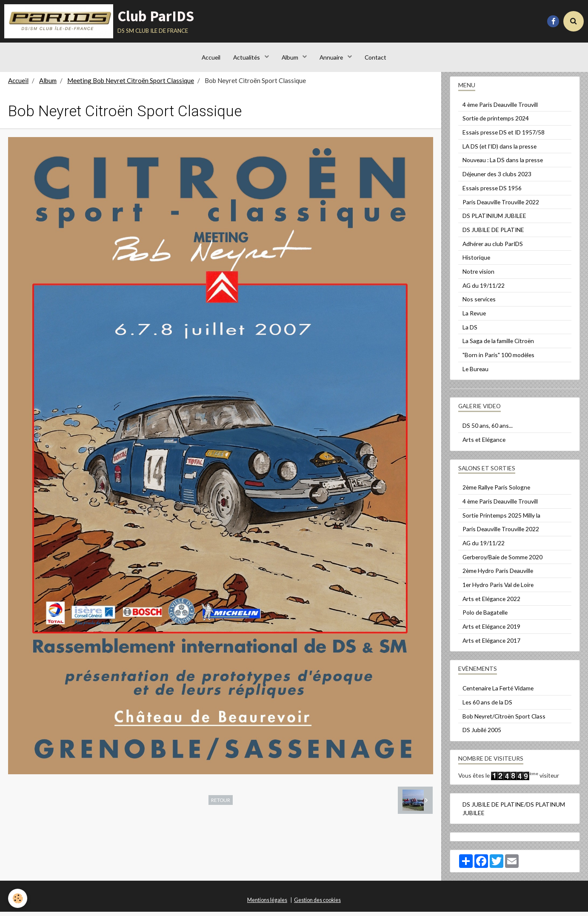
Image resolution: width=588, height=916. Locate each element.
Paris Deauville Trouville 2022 (501, 206)
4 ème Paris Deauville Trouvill (500, 109)
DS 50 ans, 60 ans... (488, 430)
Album (291, 57)
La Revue (474, 317)
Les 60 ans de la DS (487, 706)
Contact (375, 57)
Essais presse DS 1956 (492, 192)
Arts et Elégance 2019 (491, 631)
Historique (476, 262)
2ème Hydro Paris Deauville (498, 575)
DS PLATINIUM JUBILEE (494, 220)
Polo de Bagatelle (485, 617)
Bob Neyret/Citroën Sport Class (504, 720)
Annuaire (332, 57)
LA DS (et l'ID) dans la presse (500, 150)
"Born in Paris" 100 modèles (498, 359)
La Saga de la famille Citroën (498, 345)
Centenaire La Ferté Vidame (498, 692)
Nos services (479, 303)
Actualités (247, 57)
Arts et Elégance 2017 (491, 645)
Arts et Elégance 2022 (491, 603)
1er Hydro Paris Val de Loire (498, 589)
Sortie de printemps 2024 (496, 122)
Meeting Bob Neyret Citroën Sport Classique (131, 85)
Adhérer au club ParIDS (493, 248)
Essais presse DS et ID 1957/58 (504, 136)
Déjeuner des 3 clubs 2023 (497, 178)
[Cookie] (18, 898)
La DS (470, 331)
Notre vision (478, 276)
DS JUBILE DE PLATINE (493, 234)
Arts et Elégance (484, 444)
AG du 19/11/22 (484, 290)
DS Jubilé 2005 (482, 734)
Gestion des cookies (317, 904)
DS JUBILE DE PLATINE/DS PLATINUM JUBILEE (514, 813)
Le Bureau (475, 373)
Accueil (211, 57)
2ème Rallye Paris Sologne (496, 491)
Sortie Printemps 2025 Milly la (501, 520)
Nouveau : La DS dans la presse (503, 164)
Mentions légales (267, 904)
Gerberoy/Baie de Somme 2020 (502, 561)
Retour (221, 804)
